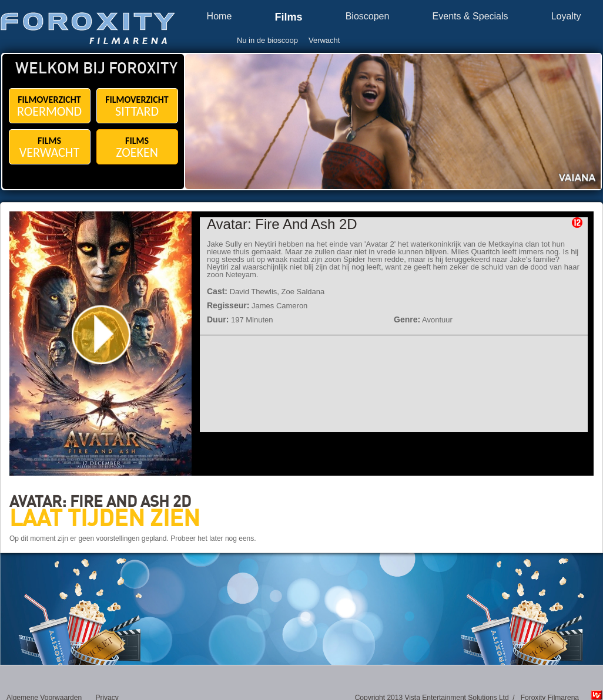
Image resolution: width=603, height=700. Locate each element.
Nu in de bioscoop (267, 40)
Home (220, 16)
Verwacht (324, 40)
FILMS (50, 148)
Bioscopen (368, 16)
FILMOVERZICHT (50, 107)
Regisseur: (228, 305)
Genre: (407, 319)
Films (288, 17)
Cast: (217, 291)
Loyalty (566, 16)
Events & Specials (470, 16)
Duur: (218, 319)
